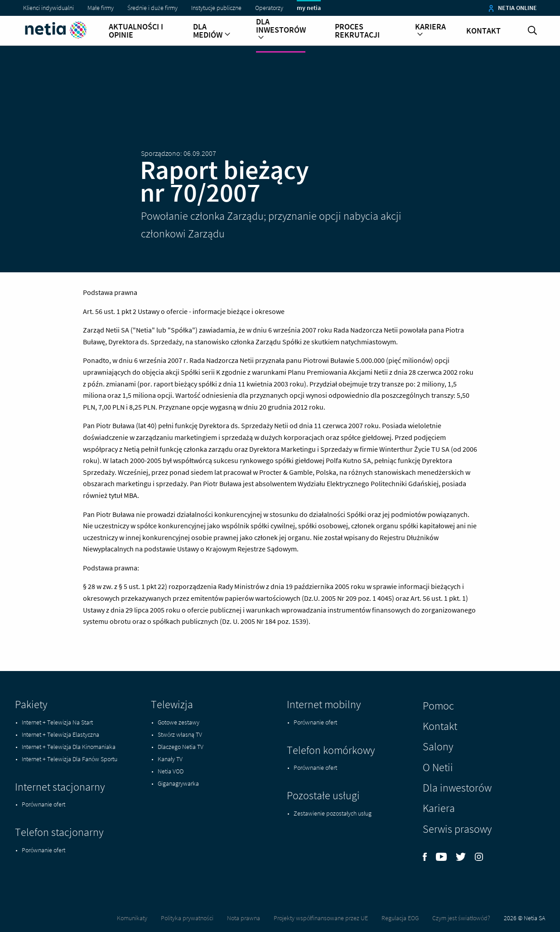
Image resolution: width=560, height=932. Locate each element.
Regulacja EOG (400, 918)
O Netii (438, 767)
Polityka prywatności (187, 918)
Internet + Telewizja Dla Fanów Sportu (70, 759)
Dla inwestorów (281, 30)
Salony (438, 746)
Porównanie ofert (43, 804)
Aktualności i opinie (136, 31)
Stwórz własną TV (180, 734)
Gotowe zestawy (179, 722)
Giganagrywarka (178, 783)
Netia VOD (171, 771)
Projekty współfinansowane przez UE (321, 918)
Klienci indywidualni (48, 8)
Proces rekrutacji (357, 31)
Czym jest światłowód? (461, 918)
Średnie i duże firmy (152, 8)
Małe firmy (101, 8)
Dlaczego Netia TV (181, 747)
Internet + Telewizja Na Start (57, 722)
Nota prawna (244, 918)
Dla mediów (212, 31)
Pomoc (438, 706)
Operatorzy (269, 8)
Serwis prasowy (457, 829)
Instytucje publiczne (216, 8)
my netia (309, 8)
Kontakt (483, 31)
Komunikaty (132, 918)
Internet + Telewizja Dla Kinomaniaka (69, 747)
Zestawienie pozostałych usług (333, 813)
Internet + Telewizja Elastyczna (60, 734)
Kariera (430, 31)
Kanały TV (170, 759)
